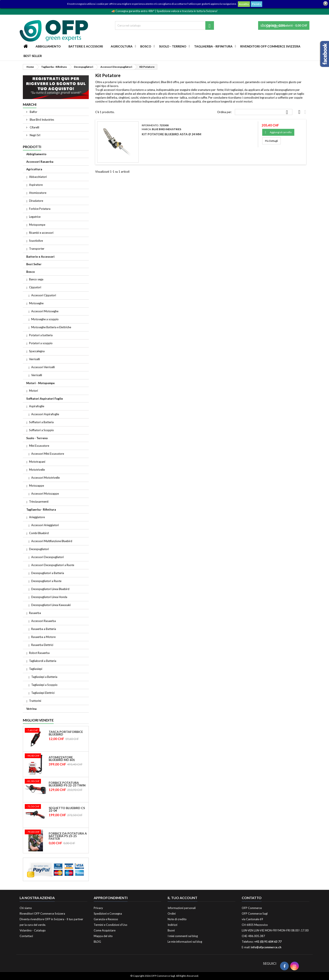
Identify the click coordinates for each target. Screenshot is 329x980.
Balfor (33, 112)
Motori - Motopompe (41, 383)
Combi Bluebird (39, 533)
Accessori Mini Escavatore (48, 454)
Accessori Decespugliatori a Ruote (53, 565)
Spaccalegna (37, 351)
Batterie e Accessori (86, 46)
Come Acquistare (105, 930)
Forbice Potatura (40, 209)
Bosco (146, 46)
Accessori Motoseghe (45, 311)
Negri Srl (35, 135)
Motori (34, 391)
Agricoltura (122, 46)
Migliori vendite (38, 720)
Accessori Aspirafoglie (45, 414)
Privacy (98, 908)
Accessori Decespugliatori (48, 557)
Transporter (37, 249)
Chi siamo (26, 908)
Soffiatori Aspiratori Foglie (45, 399)
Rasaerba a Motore (43, 637)
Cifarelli (34, 127)
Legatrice (35, 217)
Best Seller (33, 56)
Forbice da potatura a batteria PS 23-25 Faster (68, 836)
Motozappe (37, 486)
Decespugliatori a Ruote (46, 581)
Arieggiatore (37, 517)
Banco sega (36, 279)
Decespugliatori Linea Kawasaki (51, 605)
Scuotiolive (36, 241)
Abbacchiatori (38, 177)
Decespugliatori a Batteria (48, 573)
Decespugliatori (39, 549)
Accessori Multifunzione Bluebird (52, 541)
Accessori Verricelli (43, 367)
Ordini (172, 914)
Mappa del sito (103, 936)
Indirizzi (172, 925)
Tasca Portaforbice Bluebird (66, 733)
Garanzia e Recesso (106, 919)
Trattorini (35, 701)
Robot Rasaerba (39, 653)
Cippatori (35, 287)
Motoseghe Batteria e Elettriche (51, 327)
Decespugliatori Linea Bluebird (50, 589)
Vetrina (31, 709)
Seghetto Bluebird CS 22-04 (67, 809)
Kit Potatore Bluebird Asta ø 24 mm (172, 134)
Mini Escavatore (39, 446)
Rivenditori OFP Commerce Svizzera (270, 46)
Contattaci (26, 936)
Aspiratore (36, 185)
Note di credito (177, 919)
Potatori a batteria (41, 335)
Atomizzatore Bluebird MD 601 (62, 759)
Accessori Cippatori (44, 295)
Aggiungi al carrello (278, 132)
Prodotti (32, 147)
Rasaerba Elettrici (42, 645)
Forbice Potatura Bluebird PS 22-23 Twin (67, 784)
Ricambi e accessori (41, 233)
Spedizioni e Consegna (108, 914)
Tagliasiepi (36, 669)
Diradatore (36, 201)
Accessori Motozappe (45, 494)
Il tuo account (182, 898)
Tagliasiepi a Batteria (44, 677)
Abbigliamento (48, 46)
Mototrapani (37, 462)
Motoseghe (36, 303)
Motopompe (37, 225)
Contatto (252, 898)
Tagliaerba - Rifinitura (213, 46)
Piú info (256, 4)
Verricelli (34, 359)
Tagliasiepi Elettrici (43, 693)
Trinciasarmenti (39, 502)
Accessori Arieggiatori (45, 525)
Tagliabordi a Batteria (43, 661)
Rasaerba (35, 613)
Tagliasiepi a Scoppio (44, 685)
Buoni (171, 930)
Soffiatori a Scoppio (41, 430)
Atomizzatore (38, 193)
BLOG (97, 942)
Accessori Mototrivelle (45, 478)
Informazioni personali (182, 908)
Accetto (244, 4)
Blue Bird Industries (42, 120)
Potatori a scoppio (41, 343)
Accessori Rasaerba (40, 162)
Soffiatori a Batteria (41, 422)
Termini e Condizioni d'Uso (111, 925)
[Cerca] (164, 25)
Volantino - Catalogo (33, 930)
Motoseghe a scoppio (45, 319)
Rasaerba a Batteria (44, 629)
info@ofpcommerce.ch (266, 947)
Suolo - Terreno (173, 46)
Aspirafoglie (37, 406)
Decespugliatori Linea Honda (49, 597)
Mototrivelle (37, 470)
